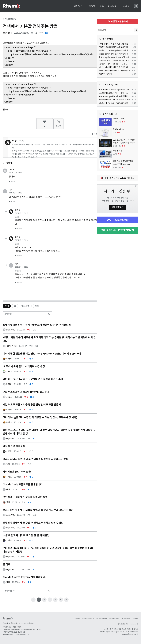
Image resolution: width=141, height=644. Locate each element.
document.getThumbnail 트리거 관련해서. (117, 96)
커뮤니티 (114, 6)
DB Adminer (118, 129)
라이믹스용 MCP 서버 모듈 (17, 472)
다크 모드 (134, 624)
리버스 (9, 359)
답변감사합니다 (106, 74)
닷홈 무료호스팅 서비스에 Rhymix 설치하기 (26, 392)
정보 (37, 306)
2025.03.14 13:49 (15, 172)
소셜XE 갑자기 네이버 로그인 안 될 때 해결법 (26, 535)
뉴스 (102, 6)
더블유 (9, 384)
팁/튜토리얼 (10, 19)
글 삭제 (7, 564)
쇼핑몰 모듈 (118, 151)
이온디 (9, 33)
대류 (11, 190)
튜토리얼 (25, 306)
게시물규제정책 (101, 619)
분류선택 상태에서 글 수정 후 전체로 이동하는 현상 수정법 (33, 523)
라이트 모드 (123, 624)
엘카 (8, 502)
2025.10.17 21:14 (21, 240)
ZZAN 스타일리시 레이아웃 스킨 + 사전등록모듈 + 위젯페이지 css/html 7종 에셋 (124, 141)
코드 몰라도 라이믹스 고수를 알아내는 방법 (25, 497)
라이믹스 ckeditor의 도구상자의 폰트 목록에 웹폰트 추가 (33, 379)
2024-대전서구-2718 (22, 634)
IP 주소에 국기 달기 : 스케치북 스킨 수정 (24, 367)
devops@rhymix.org (130, 634)
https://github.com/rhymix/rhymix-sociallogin (120, 57)
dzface (9, 397)
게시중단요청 (126, 619)
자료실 (126, 6)
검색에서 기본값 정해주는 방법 (30, 26)
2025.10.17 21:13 (21, 213)
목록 (94, 134)
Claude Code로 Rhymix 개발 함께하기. (24, 577)
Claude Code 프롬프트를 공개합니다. (23, 485)
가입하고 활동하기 (118, 22)
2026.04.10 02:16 (21, 267)
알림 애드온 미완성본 (14, 446)
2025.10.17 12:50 (15, 193)
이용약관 (77, 619)
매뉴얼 (92, 6)
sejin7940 (11, 330)
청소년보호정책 (114, 619)
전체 (7, 306)
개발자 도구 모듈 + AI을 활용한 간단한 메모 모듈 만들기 (32, 405)
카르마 (9, 371)
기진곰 (9, 540)
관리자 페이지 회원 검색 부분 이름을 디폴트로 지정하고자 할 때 (36, 459)
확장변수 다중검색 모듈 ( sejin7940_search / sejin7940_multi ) (123, 163)
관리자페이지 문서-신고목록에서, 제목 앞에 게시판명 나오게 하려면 (38, 510)
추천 (12, 181)
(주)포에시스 (7, 627)
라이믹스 (79, 6)
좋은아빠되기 (12, 346)
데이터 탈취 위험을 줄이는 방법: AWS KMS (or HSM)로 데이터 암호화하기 (42, 354)
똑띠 (8, 464)
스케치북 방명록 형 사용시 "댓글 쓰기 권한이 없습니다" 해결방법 (37, 325)
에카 (8, 490)
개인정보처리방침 (88, 619)
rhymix (12, 169)
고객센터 (135, 619)
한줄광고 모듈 (119, 119)
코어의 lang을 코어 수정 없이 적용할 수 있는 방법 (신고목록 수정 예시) (40, 417)
